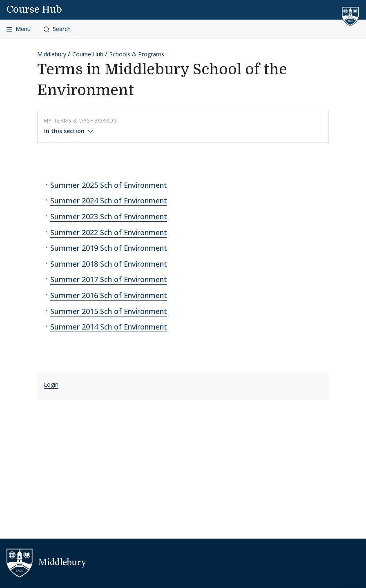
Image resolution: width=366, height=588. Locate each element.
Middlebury (52, 54)
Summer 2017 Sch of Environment (109, 279)
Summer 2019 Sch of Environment (109, 248)
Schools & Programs (137, 54)
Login (51, 384)
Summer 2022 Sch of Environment (109, 232)
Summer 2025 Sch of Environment (109, 185)
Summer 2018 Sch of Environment (109, 264)
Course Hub (34, 9)
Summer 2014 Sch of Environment (109, 327)
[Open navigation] (19, 29)
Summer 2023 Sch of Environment (109, 216)
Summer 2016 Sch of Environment (109, 295)
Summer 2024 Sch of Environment (109, 200)
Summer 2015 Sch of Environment (109, 311)
